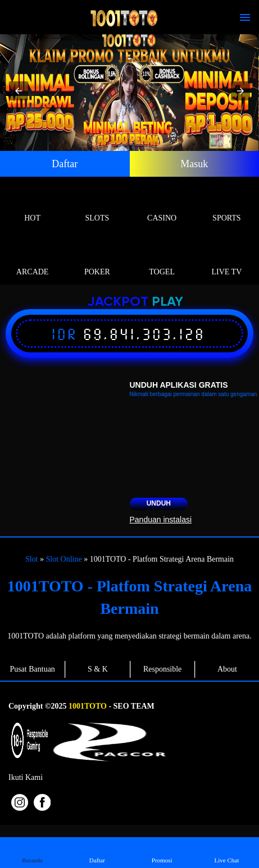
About (227, 669)
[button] (19, 91)
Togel (162, 259)
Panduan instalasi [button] (161, 520)
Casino (162, 205)
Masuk (194, 164)
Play (167, 302)
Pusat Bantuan (32, 669)
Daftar (65, 164)
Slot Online (63, 559)
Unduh (159, 503)
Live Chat (226, 852)
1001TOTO (88, 706)
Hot (32, 205)
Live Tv (227, 259)
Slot (32, 559)
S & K (98, 669)
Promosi (162, 852)
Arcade (32, 259)
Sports (227, 205)
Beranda (33, 852)
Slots (97, 205)
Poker (97, 259)
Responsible (162, 669)
